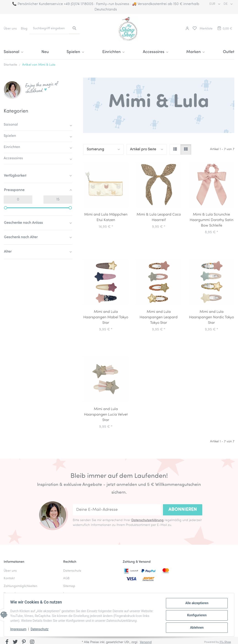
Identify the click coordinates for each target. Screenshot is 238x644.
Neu (45, 52)
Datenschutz (41, 630)
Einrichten (12, 147)
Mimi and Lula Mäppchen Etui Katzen (106, 217)
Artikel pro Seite (143, 149)
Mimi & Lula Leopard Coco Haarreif (159, 217)
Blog (24, 29)
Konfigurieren (196, 616)
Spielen (10, 136)
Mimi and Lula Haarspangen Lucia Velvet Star (106, 415)
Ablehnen (196, 628)
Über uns (10, 29)
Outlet (229, 52)
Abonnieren (183, 510)
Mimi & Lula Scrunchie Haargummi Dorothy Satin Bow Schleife (212, 220)
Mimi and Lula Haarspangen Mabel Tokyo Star (106, 317)
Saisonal (11, 125)
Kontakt (9, 578)
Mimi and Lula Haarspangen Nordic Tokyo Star (211, 317)
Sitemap (69, 586)
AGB (66, 578)
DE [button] (226, 4)
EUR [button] (213, 4)
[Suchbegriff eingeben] (49, 28)
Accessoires (13, 158)
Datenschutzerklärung (147, 520)
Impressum (19, 630)
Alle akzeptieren (196, 604)
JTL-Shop (225, 642)
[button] (187, 29)
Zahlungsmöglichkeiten (20, 586)
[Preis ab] (18, 200)
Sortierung (95, 149)
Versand (10, 594)
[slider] (5, 208)
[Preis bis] (58, 200)
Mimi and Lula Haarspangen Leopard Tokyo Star (159, 317)
